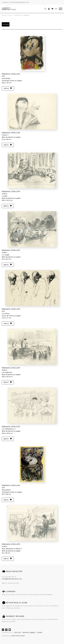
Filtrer (6, 24)
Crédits (40, 632)
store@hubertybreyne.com (12, 579)
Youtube (10, 630)
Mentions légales (29, 632)
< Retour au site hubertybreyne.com (15, 2)
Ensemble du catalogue (22, 15)
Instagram (6, 630)
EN (56, 9)
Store (10, 15)
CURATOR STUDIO (18, 636)
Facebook (3, 630)
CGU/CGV (18, 632)
